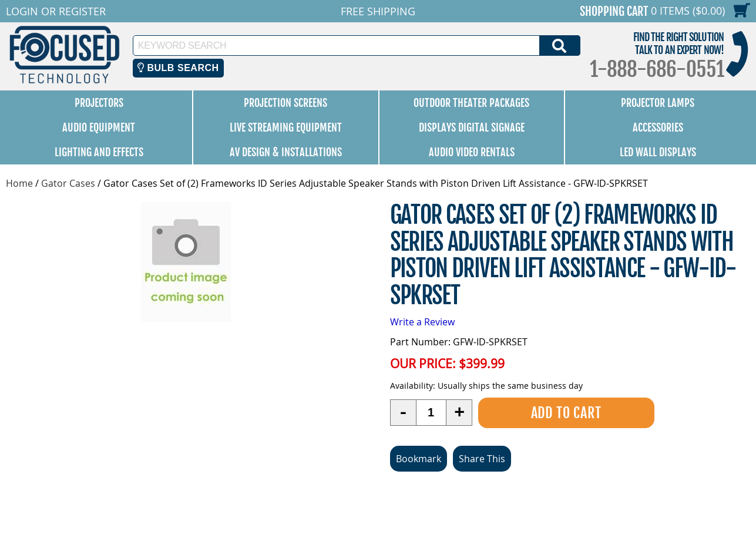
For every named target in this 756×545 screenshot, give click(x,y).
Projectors (99, 103)
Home (19, 183)
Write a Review (422, 322)
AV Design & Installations (286, 152)
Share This (482, 459)
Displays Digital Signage (472, 127)
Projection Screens (285, 103)
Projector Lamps (658, 103)
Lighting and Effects (99, 152)
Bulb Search (178, 68)
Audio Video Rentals (472, 152)
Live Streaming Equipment (286, 127)
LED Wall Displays (658, 152)
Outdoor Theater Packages (471, 103)
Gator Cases (68, 183)
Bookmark (419, 459)
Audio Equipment (99, 127)
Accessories (658, 127)
